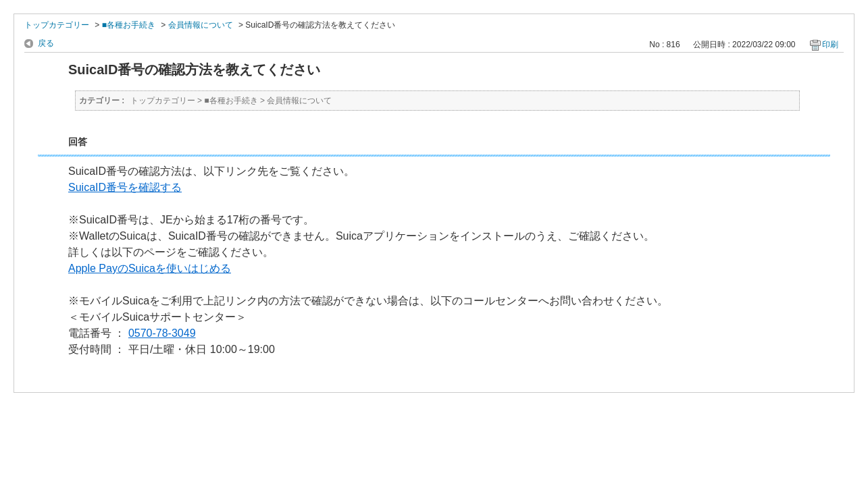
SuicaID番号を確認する (125, 187)
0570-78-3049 (162, 333)
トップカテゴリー (57, 25)
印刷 (830, 45)
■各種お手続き (129, 25)
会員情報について (201, 25)
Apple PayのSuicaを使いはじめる (150, 268)
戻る (46, 43)
